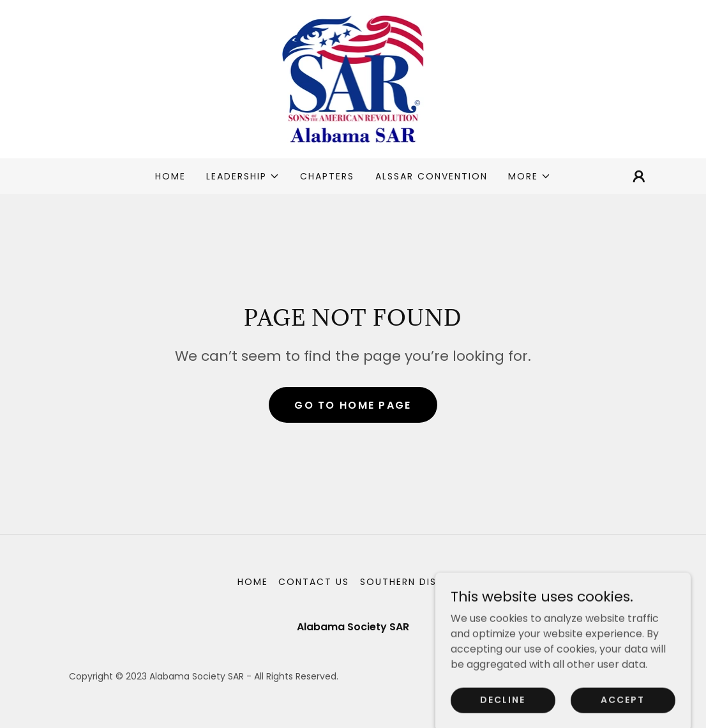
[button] (243, 176)
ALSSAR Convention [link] (432, 176)
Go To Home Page (353, 405)
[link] (353, 78)
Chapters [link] (327, 176)
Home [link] (170, 176)
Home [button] (253, 582)
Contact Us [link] (314, 582)
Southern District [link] (414, 582)
